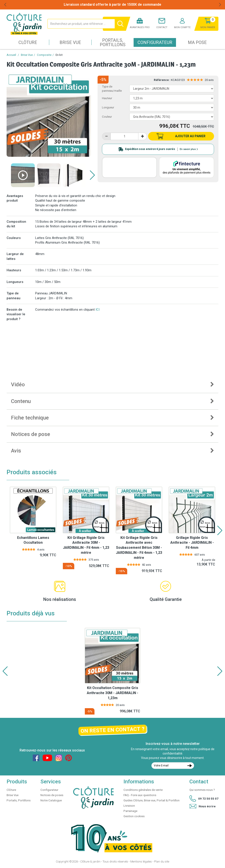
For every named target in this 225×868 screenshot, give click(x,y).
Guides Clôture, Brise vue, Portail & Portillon (152, 800)
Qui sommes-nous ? (202, 790)
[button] (92, 175)
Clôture (28, 42)
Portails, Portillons (113, 42)
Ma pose (197, 42)
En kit (59, 55)
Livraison (129, 806)
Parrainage (130, 811)
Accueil (11, 55)
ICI (98, 310)
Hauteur (107, 98)
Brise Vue (70, 42)
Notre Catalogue (51, 800)
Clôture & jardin (90, 862)
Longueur (108, 107)
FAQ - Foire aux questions (140, 795)
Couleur (107, 117)
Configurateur (155, 42)
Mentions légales (141, 862)
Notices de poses (52, 795)
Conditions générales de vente (143, 790)
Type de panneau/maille (112, 89)
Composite (44, 55)
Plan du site (162, 862)
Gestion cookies (134, 816)
